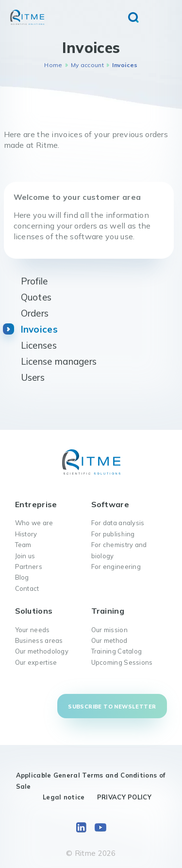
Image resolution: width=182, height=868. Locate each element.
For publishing (113, 534)
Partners (29, 567)
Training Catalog (117, 651)
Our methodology (42, 651)
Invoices (39, 329)
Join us (25, 556)
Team (23, 545)
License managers (59, 361)
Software (110, 504)
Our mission (109, 630)
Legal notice (64, 797)
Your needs (33, 630)
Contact (27, 588)
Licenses (39, 345)
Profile (34, 281)
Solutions (34, 611)
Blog (22, 577)
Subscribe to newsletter (112, 707)
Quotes (36, 297)
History (26, 534)
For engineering (116, 567)
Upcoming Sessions (122, 662)
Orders (35, 313)
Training (108, 611)
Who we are (34, 523)
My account (87, 65)
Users (33, 377)
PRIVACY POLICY (124, 797)
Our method (109, 640)
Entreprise (36, 504)
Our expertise (36, 662)
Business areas (39, 640)
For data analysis (118, 523)
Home (53, 65)
